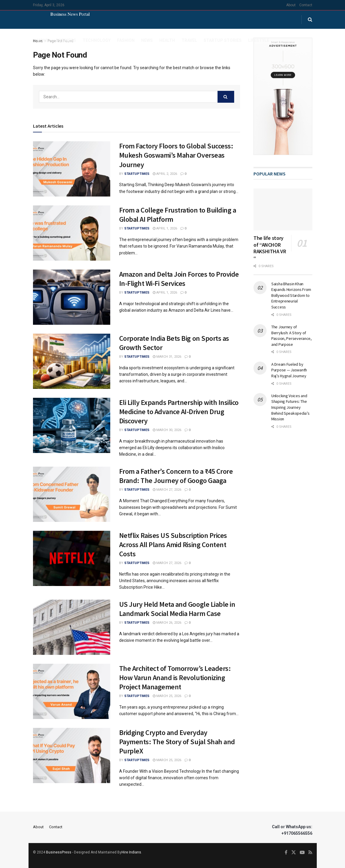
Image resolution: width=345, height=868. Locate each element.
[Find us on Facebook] (286, 853)
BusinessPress (59, 852)
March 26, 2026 (167, 623)
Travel (189, 40)
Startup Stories (223, 40)
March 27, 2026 (167, 490)
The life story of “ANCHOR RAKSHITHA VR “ (270, 248)
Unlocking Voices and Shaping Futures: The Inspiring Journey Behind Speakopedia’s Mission (290, 407)
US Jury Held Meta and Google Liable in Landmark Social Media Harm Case (177, 609)
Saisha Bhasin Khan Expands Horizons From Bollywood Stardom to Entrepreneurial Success (291, 295)
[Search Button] (310, 20)
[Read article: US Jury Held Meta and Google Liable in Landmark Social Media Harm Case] (72, 627)
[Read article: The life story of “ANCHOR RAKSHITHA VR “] (283, 209)
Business (66, 40)
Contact (306, 5)
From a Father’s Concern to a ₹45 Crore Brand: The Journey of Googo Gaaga (176, 476)
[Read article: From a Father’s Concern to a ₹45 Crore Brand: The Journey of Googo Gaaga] (72, 494)
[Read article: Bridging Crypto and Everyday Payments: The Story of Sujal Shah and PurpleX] (72, 755)
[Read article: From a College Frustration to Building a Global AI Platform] (72, 233)
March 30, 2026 (167, 430)
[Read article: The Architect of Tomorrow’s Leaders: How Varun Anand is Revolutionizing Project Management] (72, 691)
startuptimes (137, 174)
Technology (97, 40)
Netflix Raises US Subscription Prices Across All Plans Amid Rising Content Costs (173, 545)
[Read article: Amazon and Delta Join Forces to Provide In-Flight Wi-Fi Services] (72, 297)
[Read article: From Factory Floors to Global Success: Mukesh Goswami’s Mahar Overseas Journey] (72, 169)
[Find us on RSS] (310, 853)
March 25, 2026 (167, 696)
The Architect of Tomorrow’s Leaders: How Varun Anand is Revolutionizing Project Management (175, 678)
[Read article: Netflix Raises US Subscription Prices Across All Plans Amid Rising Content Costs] (72, 558)
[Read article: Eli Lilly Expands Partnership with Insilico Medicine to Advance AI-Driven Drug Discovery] (72, 425)
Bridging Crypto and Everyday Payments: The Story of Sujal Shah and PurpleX (177, 742)
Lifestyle (259, 40)
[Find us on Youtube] (302, 853)
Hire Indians (131, 852)
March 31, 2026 (167, 357)
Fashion (126, 40)
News (147, 40)
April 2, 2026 (165, 174)
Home (43, 40)
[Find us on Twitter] (294, 853)
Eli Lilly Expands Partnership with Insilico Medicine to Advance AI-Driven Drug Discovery (179, 412)
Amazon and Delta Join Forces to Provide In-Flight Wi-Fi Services (179, 279)
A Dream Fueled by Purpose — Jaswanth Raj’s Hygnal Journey (289, 370)
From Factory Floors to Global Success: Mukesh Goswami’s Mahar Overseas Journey (176, 155)
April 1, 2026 (165, 228)
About (291, 5)
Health (167, 40)
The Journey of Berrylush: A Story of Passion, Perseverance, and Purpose (292, 336)
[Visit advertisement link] (283, 96)
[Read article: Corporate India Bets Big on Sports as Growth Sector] (72, 361)
